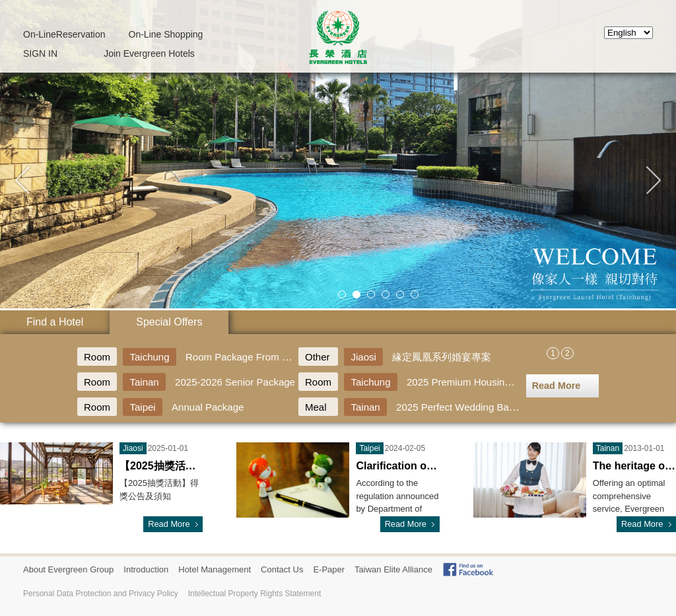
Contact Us (282, 569)
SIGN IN (40, 53)
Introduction (146, 569)
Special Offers (169, 322)
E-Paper (329, 569)
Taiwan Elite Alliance (393, 569)
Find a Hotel (55, 322)
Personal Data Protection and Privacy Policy (101, 594)
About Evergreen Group (68, 569)
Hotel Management (215, 569)
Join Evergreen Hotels (149, 53)
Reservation (64, 34)
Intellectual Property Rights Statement (254, 594)
